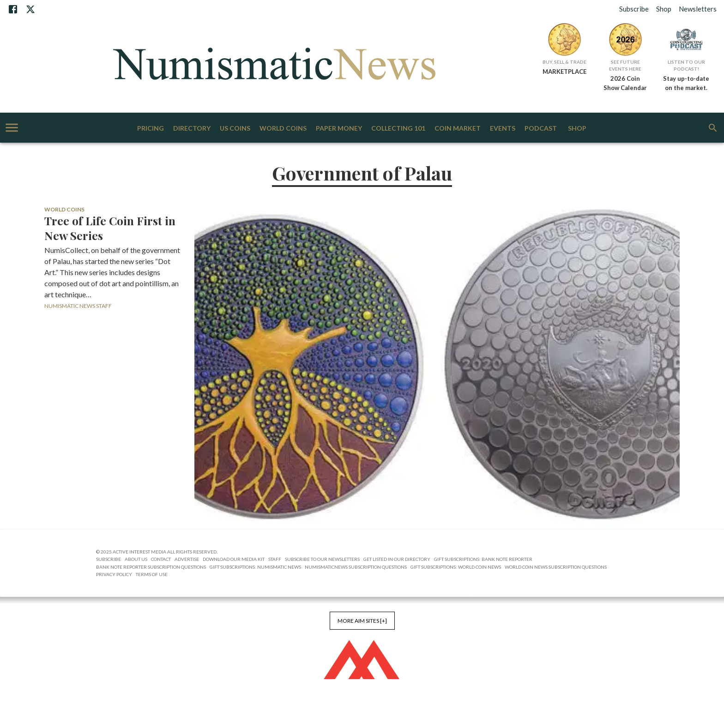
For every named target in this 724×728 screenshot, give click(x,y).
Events (503, 129)
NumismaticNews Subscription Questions (356, 567)
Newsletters (698, 9)
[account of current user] (12, 128)
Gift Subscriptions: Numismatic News (255, 567)
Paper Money (339, 129)
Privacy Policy (114, 574)
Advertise (187, 559)
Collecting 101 (398, 129)
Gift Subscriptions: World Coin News (456, 567)
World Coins (283, 129)
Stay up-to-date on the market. (686, 83)
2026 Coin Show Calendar (625, 83)
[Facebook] (13, 9)
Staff (275, 559)
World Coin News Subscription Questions (556, 567)
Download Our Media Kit (234, 559)
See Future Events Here (625, 65)
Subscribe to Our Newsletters (322, 559)
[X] (30, 9)
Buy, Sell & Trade (564, 62)
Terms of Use (152, 574)
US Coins (235, 129)
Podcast (541, 129)
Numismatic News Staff (78, 306)
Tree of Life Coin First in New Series (110, 228)
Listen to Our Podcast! (686, 65)
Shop (664, 9)
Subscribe (634, 9)
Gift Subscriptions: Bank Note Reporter (483, 559)
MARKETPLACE (564, 72)
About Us (136, 559)
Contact (161, 559)
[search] (713, 128)
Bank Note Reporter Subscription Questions (151, 567)
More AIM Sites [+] (362, 621)
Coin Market (458, 129)
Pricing (151, 129)
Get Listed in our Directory (397, 559)
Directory (192, 129)
